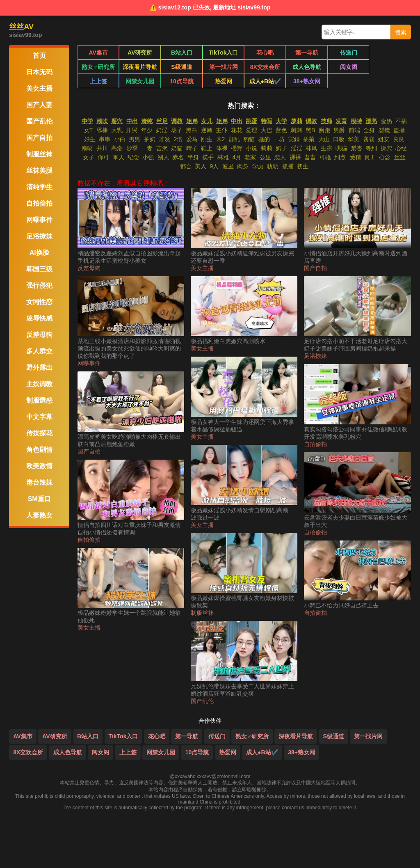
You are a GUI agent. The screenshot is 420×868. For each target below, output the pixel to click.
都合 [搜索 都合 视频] (186, 166)
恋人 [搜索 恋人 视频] (280, 157)
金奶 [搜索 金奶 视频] (386, 121)
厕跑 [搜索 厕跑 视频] (324, 130)
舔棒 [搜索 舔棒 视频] (102, 130)
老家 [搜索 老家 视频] (250, 157)
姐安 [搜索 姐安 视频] (383, 139)
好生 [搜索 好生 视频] (90, 139)
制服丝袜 (202, 613)
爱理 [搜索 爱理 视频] (251, 130)
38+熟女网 (224, 81)
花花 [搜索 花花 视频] (237, 130)
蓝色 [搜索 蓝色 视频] (281, 130)
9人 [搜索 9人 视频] (214, 166)
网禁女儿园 (390, 67)
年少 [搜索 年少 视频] (147, 130)
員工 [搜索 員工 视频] (370, 157)
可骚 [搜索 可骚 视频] (325, 157)
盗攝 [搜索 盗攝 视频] (399, 130)
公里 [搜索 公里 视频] (265, 157)
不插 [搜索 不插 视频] (401, 121)
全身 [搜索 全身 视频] (369, 130)
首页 (39, 56)
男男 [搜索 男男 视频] (135, 139)
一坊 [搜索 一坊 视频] (279, 139)
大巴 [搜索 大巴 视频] (267, 130)
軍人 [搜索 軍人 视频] (119, 157)
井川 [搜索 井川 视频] (102, 148)
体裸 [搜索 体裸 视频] (222, 148)
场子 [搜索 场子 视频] (177, 130)
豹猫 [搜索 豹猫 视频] (249, 139)
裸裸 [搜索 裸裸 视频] (295, 157)
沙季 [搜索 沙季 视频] (132, 148)
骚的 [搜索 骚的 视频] (264, 139)
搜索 (401, 32)
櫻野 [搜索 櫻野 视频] (237, 148)
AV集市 (98, 53)
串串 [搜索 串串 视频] (105, 139)
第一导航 (307, 53)
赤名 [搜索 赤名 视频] (178, 157)
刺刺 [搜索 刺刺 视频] (296, 130)
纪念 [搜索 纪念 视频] (133, 157)
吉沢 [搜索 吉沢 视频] (162, 148)
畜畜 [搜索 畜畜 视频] (310, 157)
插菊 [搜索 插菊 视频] (309, 139)
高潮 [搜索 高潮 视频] (117, 148)
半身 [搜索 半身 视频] (193, 157)
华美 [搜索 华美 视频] (354, 139)
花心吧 (265, 53)
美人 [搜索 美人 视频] (201, 166)
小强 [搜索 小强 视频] (148, 157)
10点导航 (98, 81)
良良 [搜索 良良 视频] (399, 139)
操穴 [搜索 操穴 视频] (386, 148)
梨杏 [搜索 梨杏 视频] (356, 148)
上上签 (348, 67)
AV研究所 (140, 53)
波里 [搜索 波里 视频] (228, 166)
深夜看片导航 (98, 67)
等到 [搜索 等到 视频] (371, 148)
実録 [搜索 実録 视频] (294, 139)
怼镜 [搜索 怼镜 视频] (384, 130)
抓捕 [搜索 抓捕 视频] (288, 166)
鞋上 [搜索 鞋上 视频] (207, 148)
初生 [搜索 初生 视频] (303, 166)
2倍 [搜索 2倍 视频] (178, 139)
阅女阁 (307, 67)
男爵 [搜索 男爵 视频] (339, 130)
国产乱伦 (202, 701)
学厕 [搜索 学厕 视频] (258, 166)
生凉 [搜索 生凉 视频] (326, 148)
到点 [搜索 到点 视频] (340, 157)
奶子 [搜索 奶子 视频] (281, 148)
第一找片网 (182, 67)
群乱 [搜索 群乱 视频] (234, 139)
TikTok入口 (224, 53)
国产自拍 (89, 451)
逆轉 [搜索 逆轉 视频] (207, 130)
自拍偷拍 (89, 540)
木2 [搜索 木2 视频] (221, 139)
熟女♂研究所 (390, 53)
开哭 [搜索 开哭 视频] (132, 130)
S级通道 (140, 67)
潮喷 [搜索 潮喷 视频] (87, 148)
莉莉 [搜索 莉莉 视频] (267, 148)
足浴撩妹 (315, 356)
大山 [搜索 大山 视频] (324, 139)
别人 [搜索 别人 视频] (163, 157)
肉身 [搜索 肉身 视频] (243, 166)
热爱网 (140, 81)
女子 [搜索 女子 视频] (89, 157)
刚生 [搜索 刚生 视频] (207, 139)
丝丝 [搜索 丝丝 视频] (400, 157)
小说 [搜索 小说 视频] (251, 148)
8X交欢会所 (223, 67)
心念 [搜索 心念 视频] (385, 157)
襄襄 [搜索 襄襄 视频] (369, 139)
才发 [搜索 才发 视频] (164, 139)
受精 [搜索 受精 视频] (355, 157)
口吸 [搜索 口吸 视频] (339, 139)
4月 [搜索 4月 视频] (237, 157)
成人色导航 (265, 67)
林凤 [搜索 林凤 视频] (311, 148)
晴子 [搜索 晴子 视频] (192, 148)
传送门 (348, 53)
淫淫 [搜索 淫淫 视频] (297, 148)
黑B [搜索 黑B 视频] (310, 130)
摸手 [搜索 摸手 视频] (208, 157)
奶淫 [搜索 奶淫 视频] (162, 130)
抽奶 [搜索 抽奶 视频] (150, 139)
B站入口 (182, 53)
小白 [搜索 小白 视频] (120, 139)
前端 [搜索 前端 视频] (354, 130)
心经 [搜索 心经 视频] (401, 148)
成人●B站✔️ (182, 81)
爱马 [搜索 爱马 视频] (192, 139)
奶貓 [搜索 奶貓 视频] (177, 148)
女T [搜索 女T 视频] (88, 130)
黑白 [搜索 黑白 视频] (192, 130)
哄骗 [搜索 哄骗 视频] (341, 148)
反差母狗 (89, 268)
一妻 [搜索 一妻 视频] (147, 148)
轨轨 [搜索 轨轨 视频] (273, 166)
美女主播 (89, 628)
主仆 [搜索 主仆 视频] (221, 130)
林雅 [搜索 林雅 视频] (223, 157)
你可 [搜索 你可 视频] (103, 157)
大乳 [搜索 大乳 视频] (117, 130)
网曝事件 (89, 363)
